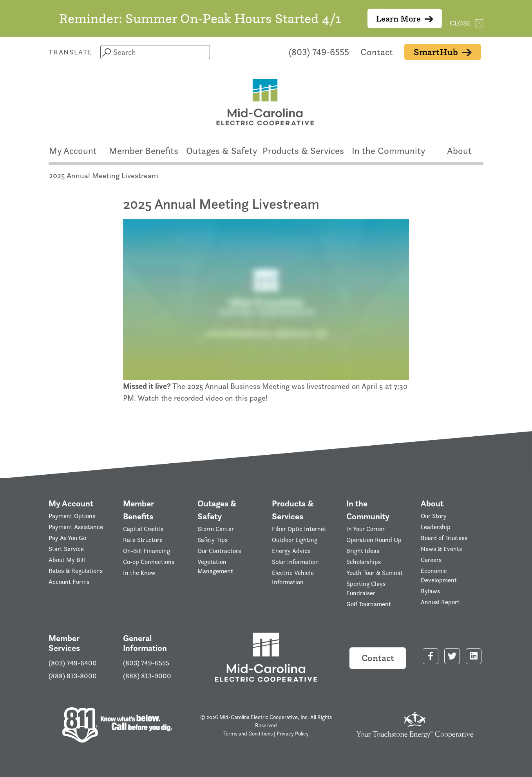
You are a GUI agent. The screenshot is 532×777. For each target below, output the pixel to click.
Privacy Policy (293, 733)
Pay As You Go (67, 538)
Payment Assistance (76, 527)
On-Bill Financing (147, 551)
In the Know (139, 573)
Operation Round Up (374, 540)
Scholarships (364, 562)
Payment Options (72, 516)
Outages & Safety (222, 151)
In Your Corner (366, 529)
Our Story (434, 516)
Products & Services (303, 151)
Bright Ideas (363, 551)
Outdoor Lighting (295, 540)
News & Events (441, 549)
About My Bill (67, 560)
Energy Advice (291, 551)
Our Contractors (219, 551)
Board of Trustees (444, 538)
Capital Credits (143, 529)
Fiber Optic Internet (299, 529)
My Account (73, 151)
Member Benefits (144, 151)
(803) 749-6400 (73, 663)
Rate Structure (143, 540)
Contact (377, 52)
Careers (431, 560)
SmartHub (443, 52)
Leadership (436, 527)
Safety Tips (213, 540)
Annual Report (440, 602)
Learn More (405, 19)
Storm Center (216, 529)
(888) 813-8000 (73, 676)
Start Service (66, 549)
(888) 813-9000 (147, 676)
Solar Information (295, 562)
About (459, 151)
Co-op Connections (149, 562)
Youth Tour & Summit (375, 573)
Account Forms (69, 582)
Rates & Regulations (76, 571)
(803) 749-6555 (319, 52)
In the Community (389, 151)
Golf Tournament (369, 604)
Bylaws (430, 591)
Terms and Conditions (248, 733)
